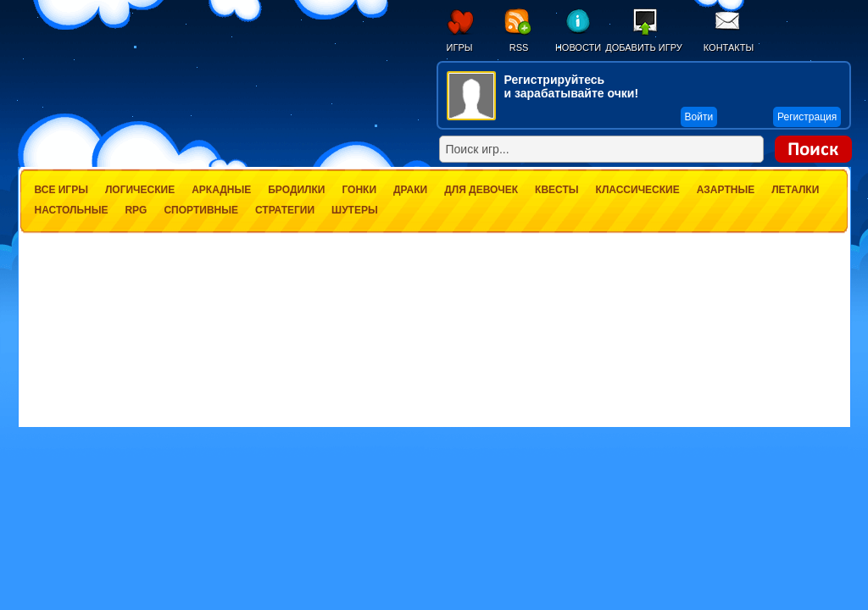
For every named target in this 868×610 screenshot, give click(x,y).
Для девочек (481, 190)
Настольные (72, 210)
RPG (136, 210)
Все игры (61, 190)
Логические (140, 190)
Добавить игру (644, 47)
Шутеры (355, 210)
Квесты (556, 190)
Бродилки (296, 190)
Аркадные (221, 190)
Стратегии (285, 210)
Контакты (729, 47)
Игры (460, 47)
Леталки (795, 190)
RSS (519, 47)
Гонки (359, 190)
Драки (410, 190)
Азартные (726, 190)
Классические (638, 190)
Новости (578, 47)
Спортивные (201, 210)
